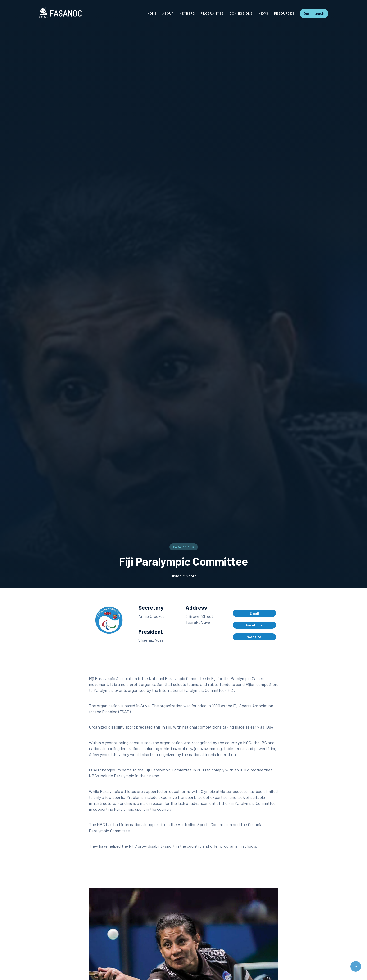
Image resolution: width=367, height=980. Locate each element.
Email (254, 613)
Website (254, 637)
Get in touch (314, 13)
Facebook (254, 625)
